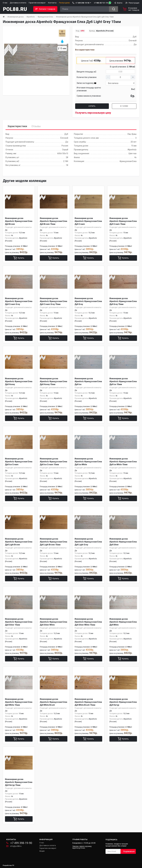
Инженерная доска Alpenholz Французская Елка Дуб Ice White (88, 462)
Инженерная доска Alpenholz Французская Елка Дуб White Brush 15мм (88, 702)
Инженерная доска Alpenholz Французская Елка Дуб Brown (19, 221)
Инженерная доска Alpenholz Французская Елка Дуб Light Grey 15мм (85, 17)
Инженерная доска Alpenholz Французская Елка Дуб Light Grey (88, 542)
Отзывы (36, 126)
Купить (92, 106)
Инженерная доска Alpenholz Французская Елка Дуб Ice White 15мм (123, 462)
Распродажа (64, 3)
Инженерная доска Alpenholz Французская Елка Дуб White (123, 622)
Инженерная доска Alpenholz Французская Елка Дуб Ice (88, 381)
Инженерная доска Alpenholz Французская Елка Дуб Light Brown (19, 542)
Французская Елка (45, 17)
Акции (42, 851)
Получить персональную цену (93, 113)
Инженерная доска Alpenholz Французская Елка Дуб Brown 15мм (53, 221)
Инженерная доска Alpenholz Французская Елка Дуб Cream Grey (19, 301)
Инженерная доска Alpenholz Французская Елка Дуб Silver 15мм (19, 622)
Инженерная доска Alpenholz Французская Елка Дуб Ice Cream (19, 462)
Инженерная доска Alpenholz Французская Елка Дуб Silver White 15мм (88, 622)
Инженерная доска (16, 17)
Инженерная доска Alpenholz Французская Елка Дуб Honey (19, 381)
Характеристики (17, 126)
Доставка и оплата (18, 3)
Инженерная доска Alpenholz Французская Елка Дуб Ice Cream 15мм (53, 462)
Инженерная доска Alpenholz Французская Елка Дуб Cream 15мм (123, 221)
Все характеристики (85, 50)
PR (13, 865)
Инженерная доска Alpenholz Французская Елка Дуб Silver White (53, 622)
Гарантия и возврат (37, 3)
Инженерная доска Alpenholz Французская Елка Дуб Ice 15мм (123, 381)
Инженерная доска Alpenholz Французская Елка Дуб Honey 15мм (53, 381)
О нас (5, 3)
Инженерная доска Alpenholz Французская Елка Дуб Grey (88, 301)
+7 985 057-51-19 (101, 3)
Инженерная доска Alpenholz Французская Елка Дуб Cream (88, 221)
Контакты (52, 3)
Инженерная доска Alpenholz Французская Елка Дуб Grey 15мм (123, 301)
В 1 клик (124, 106)
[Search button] (114, 9)
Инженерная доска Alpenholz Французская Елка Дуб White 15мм (19, 702)
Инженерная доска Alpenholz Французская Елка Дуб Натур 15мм (19, 782)
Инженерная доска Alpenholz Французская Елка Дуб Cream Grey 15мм (53, 301)
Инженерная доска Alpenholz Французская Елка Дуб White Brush (53, 702)
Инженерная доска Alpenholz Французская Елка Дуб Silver (123, 542)
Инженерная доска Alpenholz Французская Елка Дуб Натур (123, 702)
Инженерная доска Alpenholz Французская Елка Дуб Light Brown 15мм (53, 542)
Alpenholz (31, 17)
